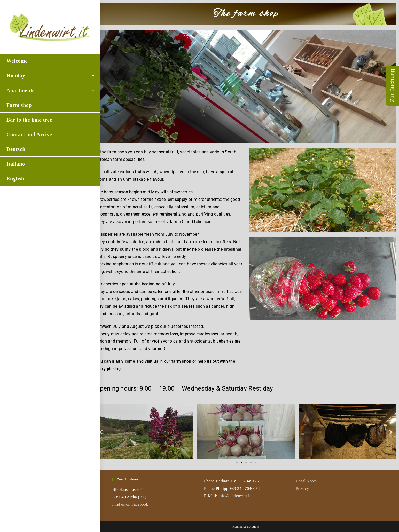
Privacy (302, 489)
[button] (101, 432)
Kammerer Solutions (246, 527)
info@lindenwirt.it (235, 496)
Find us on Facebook (130, 504)
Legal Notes (306, 481)
